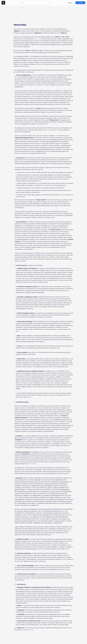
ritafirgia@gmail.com (27, 630)
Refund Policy (32, 464)
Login (80, 3)
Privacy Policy (38, 39)
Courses (70, 3)
